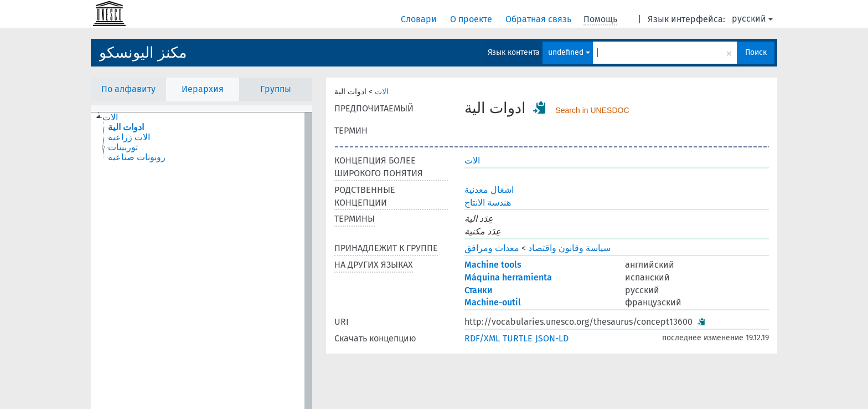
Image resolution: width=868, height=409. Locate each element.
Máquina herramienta (508, 277)
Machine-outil (493, 302)
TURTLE (518, 338)
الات (382, 92)
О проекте (472, 19)
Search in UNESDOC (592, 110)
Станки (479, 290)
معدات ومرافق (492, 248)
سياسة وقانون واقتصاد (569, 248)
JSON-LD (552, 338)
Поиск (756, 52)
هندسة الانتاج (488, 203)
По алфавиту (128, 89)
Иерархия (203, 89)
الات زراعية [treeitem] (129, 137)
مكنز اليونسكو (143, 53)
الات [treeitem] (110, 117)
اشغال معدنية (489, 190)
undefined (569, 52)
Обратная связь (539, 19)
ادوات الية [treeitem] (126, 127)
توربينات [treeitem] (123, 147)
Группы (276, 89)
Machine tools (493, 265)
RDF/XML (482, 338)
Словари (420, 19)
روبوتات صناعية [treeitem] (137, 157)
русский (752, 19)
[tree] (201, 261)
